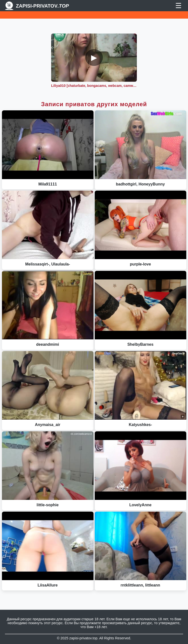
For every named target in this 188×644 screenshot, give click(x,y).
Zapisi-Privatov (42, 6)
